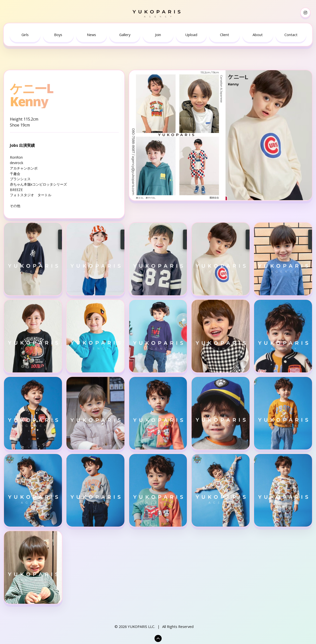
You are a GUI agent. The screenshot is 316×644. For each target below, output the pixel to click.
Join (158, 35)
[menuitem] (25, 35)
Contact (291, 35)
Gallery (125, 35)
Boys (58, 35)
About (258, 35)
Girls (25, 35)
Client (225, 35)
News (91, 35)
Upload (191, 35)
